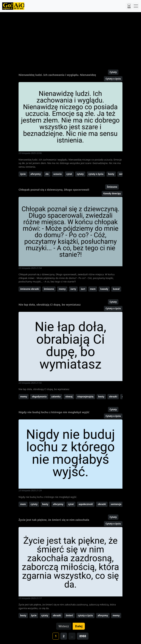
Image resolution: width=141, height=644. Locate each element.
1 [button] (56, 636)
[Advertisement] (70, 39)
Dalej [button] (79, 626)
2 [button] (64, 636)
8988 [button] (83, 636)
